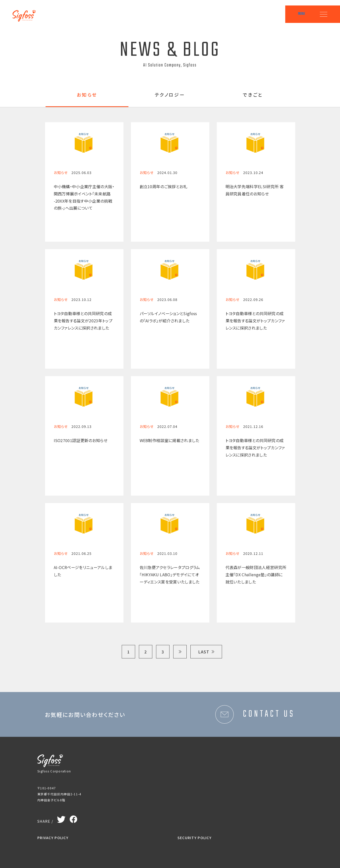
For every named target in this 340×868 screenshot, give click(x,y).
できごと (253, 95)
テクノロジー (170, 95)
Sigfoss (27, 12)
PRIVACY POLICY (53, 838)
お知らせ (87, 95)
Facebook (73, 818)
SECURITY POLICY (195, 838)
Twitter (61, 818)
